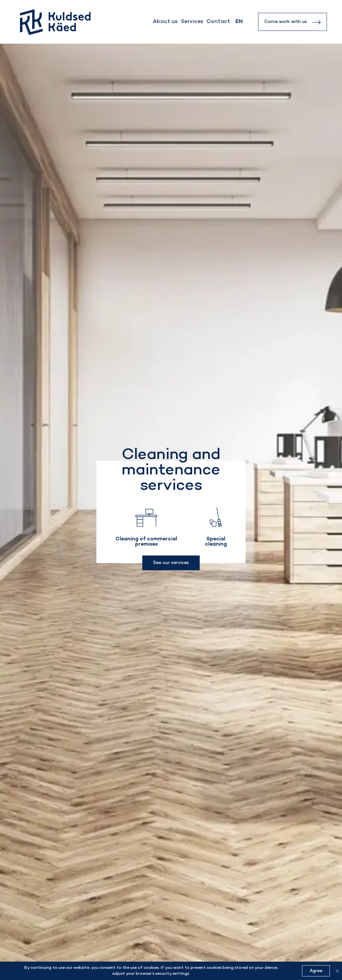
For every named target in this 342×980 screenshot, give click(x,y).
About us (165, 22)
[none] (239, 22)
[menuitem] (239, 22)
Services (192, 22)
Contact (218, 22)
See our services (171, 563)
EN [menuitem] (239, 22)
